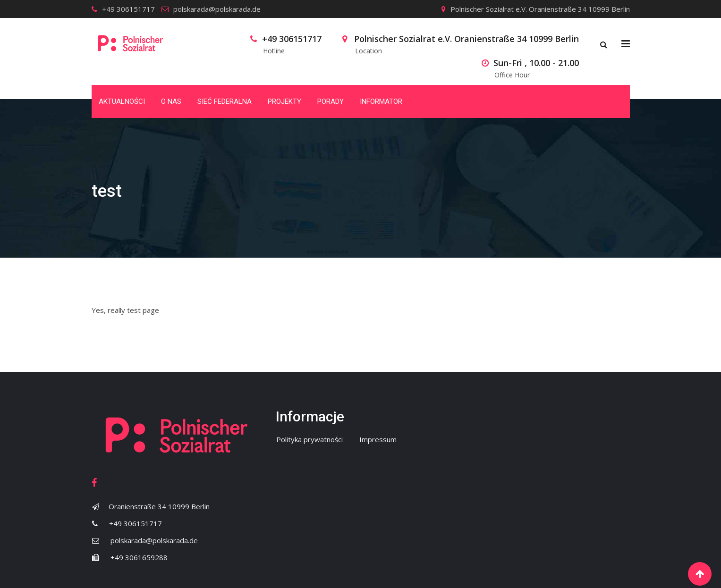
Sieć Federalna (225, 101)
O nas (171, 101)
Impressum (378, 439)
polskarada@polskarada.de (217, 9)
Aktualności (122, 101)
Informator (381, 101)
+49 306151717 (128, 9)
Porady (331, 101)
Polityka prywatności (310, 439)
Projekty (284, 101)
